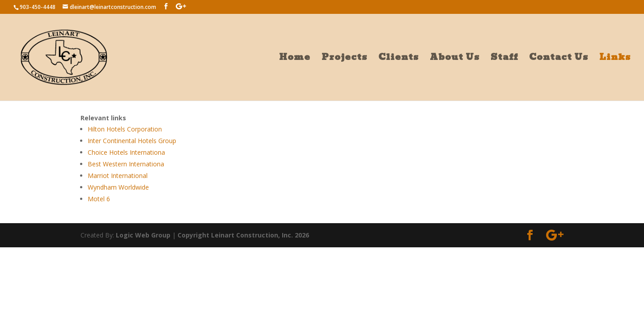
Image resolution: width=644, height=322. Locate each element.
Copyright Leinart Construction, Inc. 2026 (243, 235)
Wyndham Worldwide (118, 187)
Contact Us (559, 59)
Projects (344, 59)
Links (615, 59)
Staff (504, 59)
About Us (455, 59)
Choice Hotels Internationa (126, 152)
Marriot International (118, 176)
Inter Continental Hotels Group (132, 141)
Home (295, 59)
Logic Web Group (143, 235)
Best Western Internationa (126, 164)
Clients (398, 59)
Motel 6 (99, 199)
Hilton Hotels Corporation (125, 129)
